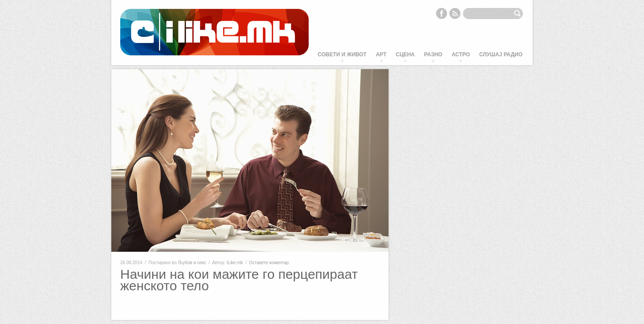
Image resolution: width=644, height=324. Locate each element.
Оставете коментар (269, 263)
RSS (455, 13)
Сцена (405, 55)
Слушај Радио (501, 55)
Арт (381, 55)
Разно (433, 55)
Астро (461, 55)
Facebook (441, 13)
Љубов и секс (192, 263)
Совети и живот (342, 55)
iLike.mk (235, 263)
